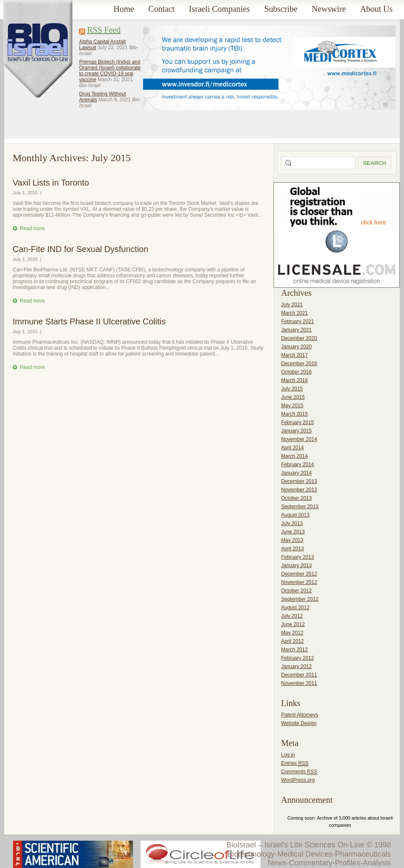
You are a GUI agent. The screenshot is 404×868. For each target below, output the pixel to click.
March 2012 (294, 650)
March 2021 (294, 313)
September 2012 (300, 599)
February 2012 (298, 658)
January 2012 (296, 666)
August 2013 (295, 515)
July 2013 (292, 523)
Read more (32, 228)
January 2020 (296, 347)
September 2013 (300, 507)
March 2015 (294, 414)
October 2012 (296, 591)
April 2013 (292, 549)
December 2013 (299, 481)
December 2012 (299, 574)
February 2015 (298, 422)
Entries (295, 763)
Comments (299, 772)
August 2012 (295, 608)
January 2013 (296, 565)
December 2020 (299, 338)
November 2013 (299, 490)
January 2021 (296, 330)
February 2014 (298, 465)
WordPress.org (298, 780)
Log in (288, 755)
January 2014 (296, 473)
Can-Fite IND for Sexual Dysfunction (80, 249)
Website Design (299, 723)
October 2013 (296, 498)
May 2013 (292, 540)
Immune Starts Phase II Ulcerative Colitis (89, 321)
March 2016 (294, 380)
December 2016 (299, 364)
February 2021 (298, 321)
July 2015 (292, 389)
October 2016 (296, 372)
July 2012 (292, 616)
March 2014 (294, 456)
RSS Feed (104, 30)
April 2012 (292, 641)
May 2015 (292, 406)
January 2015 (296, 431)
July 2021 (292, 305)
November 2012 (299, 582)
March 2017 (294, 355)
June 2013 (293, 532)
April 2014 (292, 448)
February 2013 (298, 557)
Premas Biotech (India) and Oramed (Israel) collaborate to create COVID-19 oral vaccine (110, 71)
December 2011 (299, 675)
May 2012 (292, 633)
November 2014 (299, 439)
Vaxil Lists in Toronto (51, 183)
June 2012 (293, 624)
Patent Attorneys (300, 715)
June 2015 (293, 397)
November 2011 (299, 683)
